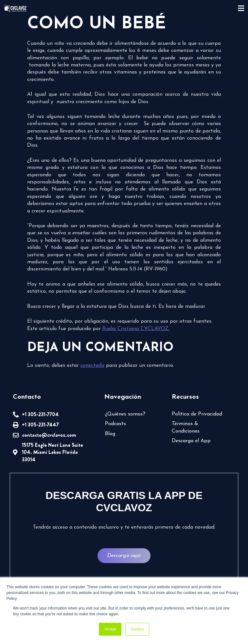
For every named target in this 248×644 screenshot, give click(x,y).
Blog (110, 434)
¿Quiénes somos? (125, 414)
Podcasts (115, 424)
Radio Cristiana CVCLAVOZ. (136, 329)
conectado (92, 366)
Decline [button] (137, 629)
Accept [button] (110, 629)
